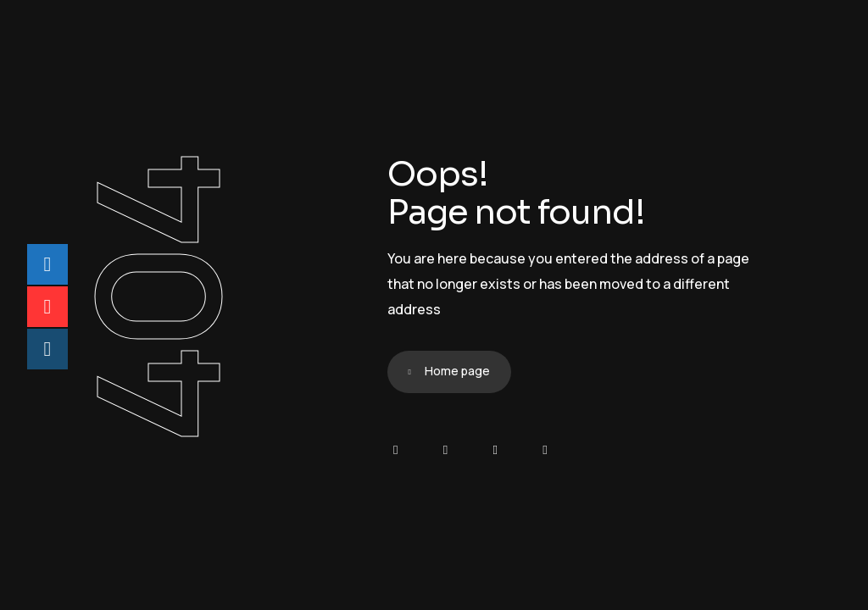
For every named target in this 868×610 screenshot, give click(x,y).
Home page (457, 371)
